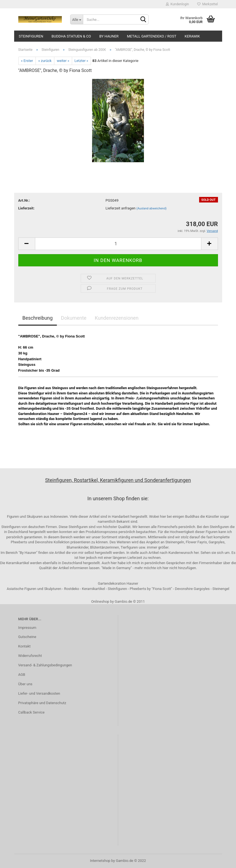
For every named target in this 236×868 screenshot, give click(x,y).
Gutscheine (27, 637)
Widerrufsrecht (30, 656)
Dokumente (74, 318)
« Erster (27, 61)
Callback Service (31, 712)
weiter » (63, 61)
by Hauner (109, 36)
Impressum (27, 628)
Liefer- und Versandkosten (39, 693)
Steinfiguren (31, 36)
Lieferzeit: (26, 208)
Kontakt (25, 646)
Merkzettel (207, 4)
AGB (22, 675)
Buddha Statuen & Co (71, 36)
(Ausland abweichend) (152, 208)
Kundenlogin (177, 4)
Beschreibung (38, 318)
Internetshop (100, 861)
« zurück (45, 61)
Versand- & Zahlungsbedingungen (45, 665)
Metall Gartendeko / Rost (152, 36)
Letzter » (81, 61)
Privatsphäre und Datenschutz (42, 703)
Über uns (25, 684)
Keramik (192, 36)
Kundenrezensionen (117, 318)
